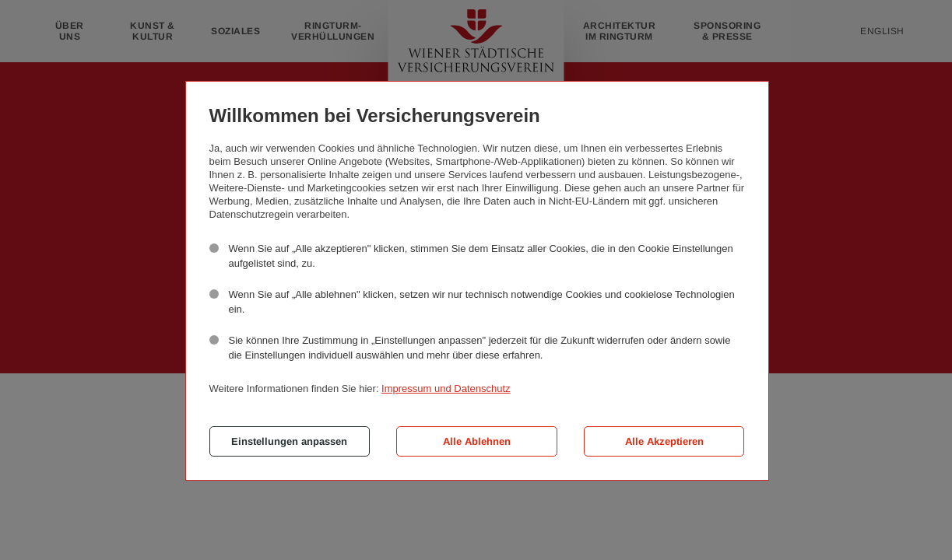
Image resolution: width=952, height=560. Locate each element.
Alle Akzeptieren (664, 441)
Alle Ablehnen (477, 441)
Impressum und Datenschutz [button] (446, 388)
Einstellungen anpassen (289, 441)
